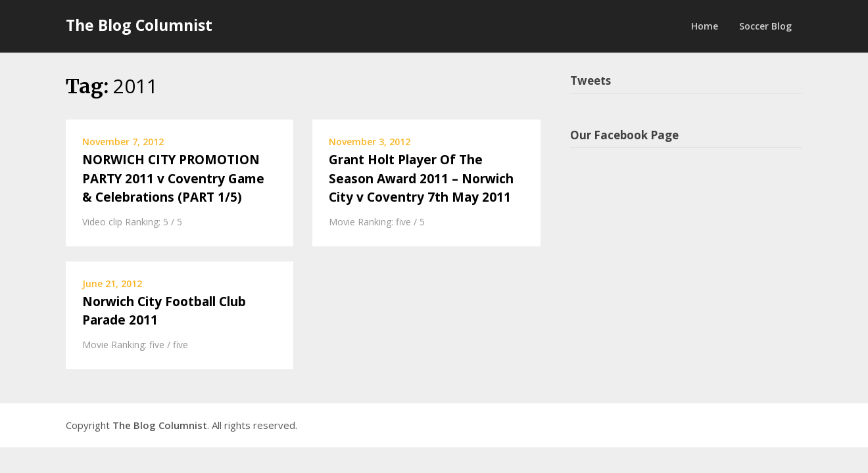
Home (705, 26)
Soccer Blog (765, 26)
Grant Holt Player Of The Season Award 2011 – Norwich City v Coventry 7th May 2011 (421, 178)
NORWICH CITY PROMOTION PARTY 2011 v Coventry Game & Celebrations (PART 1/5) (173, 178)
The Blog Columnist (139, 25)
